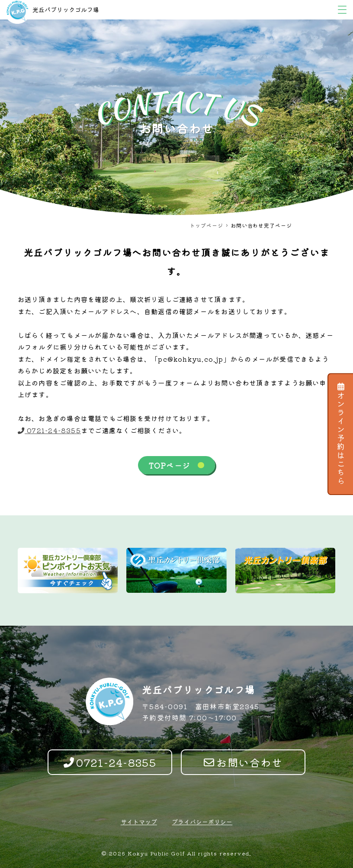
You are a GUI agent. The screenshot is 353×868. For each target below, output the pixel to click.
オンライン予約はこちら (341, 434)
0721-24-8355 (49, 430)
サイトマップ (139, 822)
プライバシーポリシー (202, 822)
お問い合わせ (243, 762)
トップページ (206, 225)
